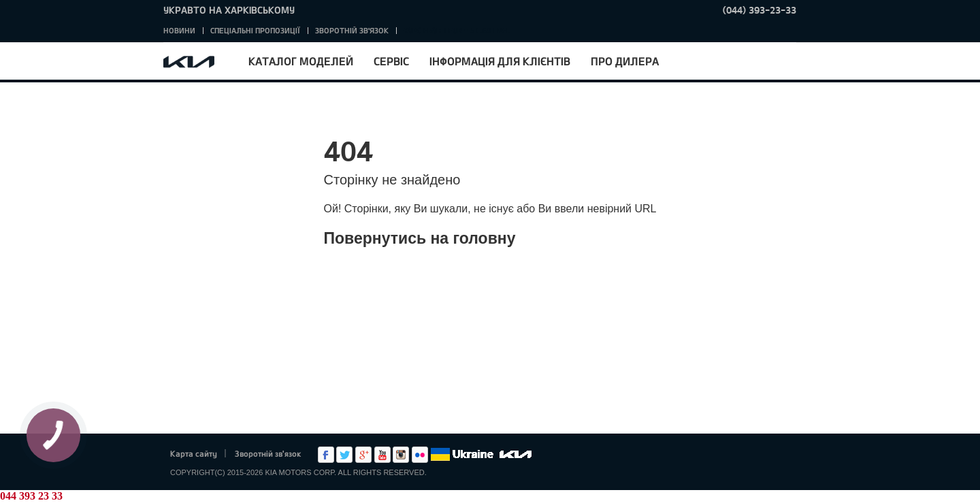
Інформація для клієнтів (500, 61)
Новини (179, 30)
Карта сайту (194, 453)
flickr (420, 455)
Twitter (344, 455)
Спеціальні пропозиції (255, 30)
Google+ (363, 455)
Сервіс (391, 61)
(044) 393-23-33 (759, 10)
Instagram (401, 455)
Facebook (326, 455)
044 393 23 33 (31, 496)
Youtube (382, 455)
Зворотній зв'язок (352, 30)
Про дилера (625, 61)
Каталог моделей (301, 61)
